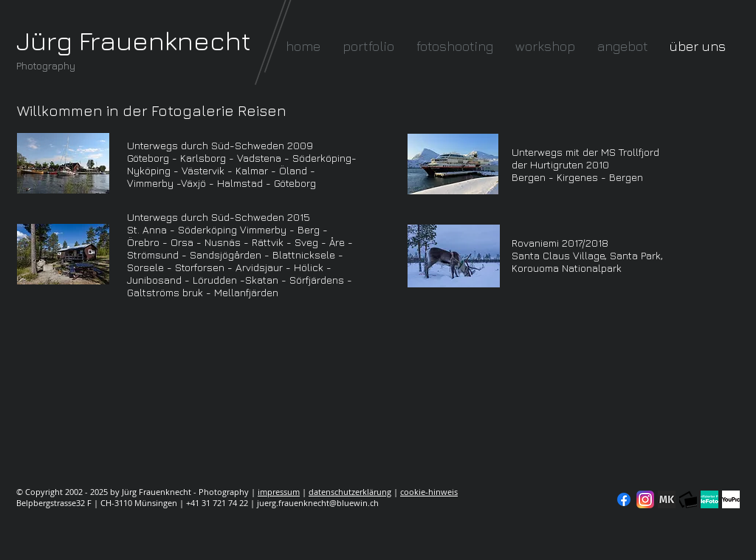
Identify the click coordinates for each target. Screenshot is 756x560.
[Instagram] (645, 499)
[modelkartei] (667, 499)
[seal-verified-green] (709, 499)
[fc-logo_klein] (688, 499)
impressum (279, 492)
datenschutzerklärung (350, 492)
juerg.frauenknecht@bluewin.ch (318, 503)
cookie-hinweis (429, 492)
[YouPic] (731, 499)
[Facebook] (624, 499)
